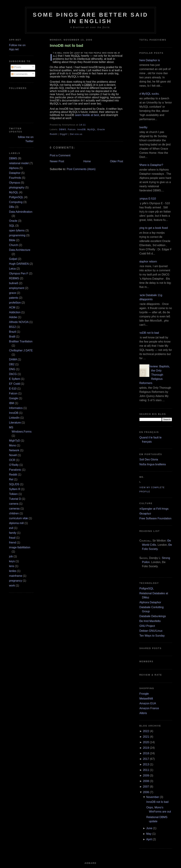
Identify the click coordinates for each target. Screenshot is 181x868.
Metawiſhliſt (146, 699)
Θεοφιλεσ (145, 514)
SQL (12, 226)
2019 (146, 748)
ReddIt (54, 134)
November (153, 797)
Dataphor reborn (147, 262)
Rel (11, 479)
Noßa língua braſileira (153, 464)
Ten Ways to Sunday (152, 636)
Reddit (13, 475)
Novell (13, 455)
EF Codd (14, 384)
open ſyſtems (17, 230)
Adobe (13, 317)
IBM (11, 403)
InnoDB (14, 413)
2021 (146, 737)
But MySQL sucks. (148, 94)
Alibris (143, 713)
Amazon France (149, 708)
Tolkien (13, 494)
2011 (146, 770)
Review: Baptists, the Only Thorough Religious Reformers (155, 375)
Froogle (144, 694)
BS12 (12, 327)
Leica (12, 269)
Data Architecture (20, 250)
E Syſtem (15, 379)
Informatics (16, 408)
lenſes (13, 571)
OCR (12, 460)
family (13, 533)
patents (14, 298)
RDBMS (14, 278)
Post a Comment (60, 155)
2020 (146, 742)
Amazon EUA (148, 703)
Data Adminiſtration (21, 212)
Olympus (14, 183)
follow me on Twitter (26, 139)
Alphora (14, 168)
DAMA (13, 359)
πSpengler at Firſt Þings (154, 509)
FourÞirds (15, 178)
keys (12, 561)
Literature (15, 423)
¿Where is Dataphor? (150, 165)
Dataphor (15, 173)
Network (14, 450)
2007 (146, 787)
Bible (12, 240)
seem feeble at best (87, 115)
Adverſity (142, 127)
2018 (146, 753)
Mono (12, 445)
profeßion (15, 303)
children (14, 513)
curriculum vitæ (18, 518)
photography (17, 187)
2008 (146, 781)
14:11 (82, 125)
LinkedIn (14, 418)
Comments (19, 74)
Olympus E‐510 (146, 199)
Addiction (15, 312)
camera (14, 504)
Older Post (117, 161)
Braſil (12, 337)
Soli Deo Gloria (149, 459)
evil (11, 528)
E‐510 (13, 389)
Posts (16, 67)
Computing (16, 202)
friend (12, 543)
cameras (14, 509)
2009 (146, 776)
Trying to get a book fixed (152, 228)
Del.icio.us (76, 134)
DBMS (13, 158)
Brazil (12, 332)
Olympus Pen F (19, 273)
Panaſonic (15, 470)
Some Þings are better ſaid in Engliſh (90, 18)
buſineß (14, 283)
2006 (146, 792)
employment (17, 288)
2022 (146, 731)
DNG (12, 369)
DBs (12, 207)
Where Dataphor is (148, 60)
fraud (12, 538)
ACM (12, 307)
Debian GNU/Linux (151, 631)
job (11, 556)
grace (12, 293)
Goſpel (13, 259)
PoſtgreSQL (16, 197)
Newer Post (57, 161)
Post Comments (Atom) (81, 169)
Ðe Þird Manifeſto (150, 621)
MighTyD (14, 441)
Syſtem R (15, 489)
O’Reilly (14, 465)
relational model (19, 163)
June (149, 828)
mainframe (16, 576)
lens (12, 566)
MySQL (14, 192)
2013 (146, 764)
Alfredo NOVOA (19, 322)
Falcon (13, 393)
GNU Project (147, 626)
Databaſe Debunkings (153, 616)
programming (17, 235)
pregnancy (16, 581)
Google (14, 398)
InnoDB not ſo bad (66, 46)
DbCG (13, 374)
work (12, 586)
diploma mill (16, 523)
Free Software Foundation (155, 518)
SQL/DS (14, 484)
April (149, 839)
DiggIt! (64, 134)
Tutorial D (15, 499)
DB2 (12, 364)
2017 (146, 759)
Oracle (13, 221)
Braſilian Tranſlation (21, 341)
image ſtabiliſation (20, 547)
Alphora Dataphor (150, 602)
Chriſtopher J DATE (21, 350)
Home (87, 161)
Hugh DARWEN (19, 264)
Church (14, 245)
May (149, 834)
